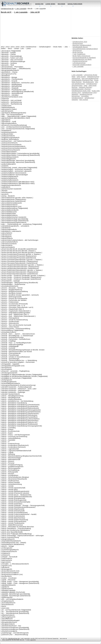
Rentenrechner (78, 43)
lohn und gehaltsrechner (85, 83)
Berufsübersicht (88, 82)
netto (86, 85)
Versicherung (77, 51)
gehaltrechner (89, 98)
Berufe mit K (6, 12)
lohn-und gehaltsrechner (90, 78)
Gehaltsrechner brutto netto (81, 91)
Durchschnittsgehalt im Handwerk (84, 58)
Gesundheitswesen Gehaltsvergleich (85, 49)
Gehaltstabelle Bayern (80, 47)
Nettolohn (75, 94)
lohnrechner (76, 96)
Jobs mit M (35, 12)
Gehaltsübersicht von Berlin (82, 59)
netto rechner (81, 77)
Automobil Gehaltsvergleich (82, 65)
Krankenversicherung (80, 61)
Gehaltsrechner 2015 (80, 42)
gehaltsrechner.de (86, 94)
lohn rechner (84, 100)
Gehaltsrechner (92, 84)
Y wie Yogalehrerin (79, 54)
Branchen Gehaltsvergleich (82, 45)
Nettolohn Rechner (85, 87)
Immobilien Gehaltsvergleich (80, 97)
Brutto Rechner (78, 52)
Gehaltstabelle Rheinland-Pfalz (82, 80)
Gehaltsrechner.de (14, 639)
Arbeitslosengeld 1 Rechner (81, 89)
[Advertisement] (33, 29)
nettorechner (76, 78)
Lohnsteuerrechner (79, 63)
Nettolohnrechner (93, 77)
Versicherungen (77, 85)
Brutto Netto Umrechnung (81, 56)
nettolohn (75, 100)
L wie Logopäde (78, 66)
